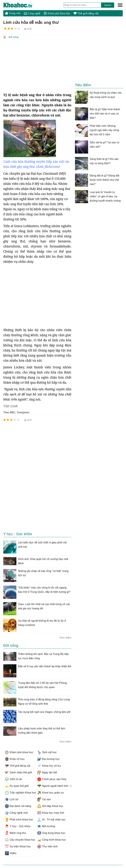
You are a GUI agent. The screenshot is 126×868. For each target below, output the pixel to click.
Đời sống (14, 37)
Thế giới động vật (86, 13)
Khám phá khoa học (57, 13)
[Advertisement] (37, 66)
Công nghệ (32, 13)
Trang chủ (13, 13)
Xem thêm (65, 637)
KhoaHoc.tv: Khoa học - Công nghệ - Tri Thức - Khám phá (21, 5)
